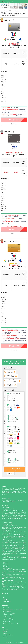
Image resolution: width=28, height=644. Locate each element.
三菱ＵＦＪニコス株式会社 (9, 613)
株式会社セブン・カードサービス (10, 623)
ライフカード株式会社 (8, 618)
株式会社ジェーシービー (8, 616)
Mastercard (5, 599)
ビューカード (6, 608)
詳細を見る (14, 124)
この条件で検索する (16, 470)
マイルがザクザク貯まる (13, 380)
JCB (4, 598)
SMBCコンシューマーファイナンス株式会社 (13, 610)
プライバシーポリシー (8, 635)
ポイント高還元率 (12, 376)
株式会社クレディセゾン (8, 620)
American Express (7, 601)
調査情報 (5, 632)
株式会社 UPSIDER (7, 611)
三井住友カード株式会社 (8, 615)
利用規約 (5, 633)
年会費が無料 (11, 372)
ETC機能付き (11, 385)
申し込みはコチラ (14, 120)
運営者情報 (5, 630)
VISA (4, 596)
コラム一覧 (5, 637)
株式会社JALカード (7, 622)
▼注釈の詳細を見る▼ (6, 71)
